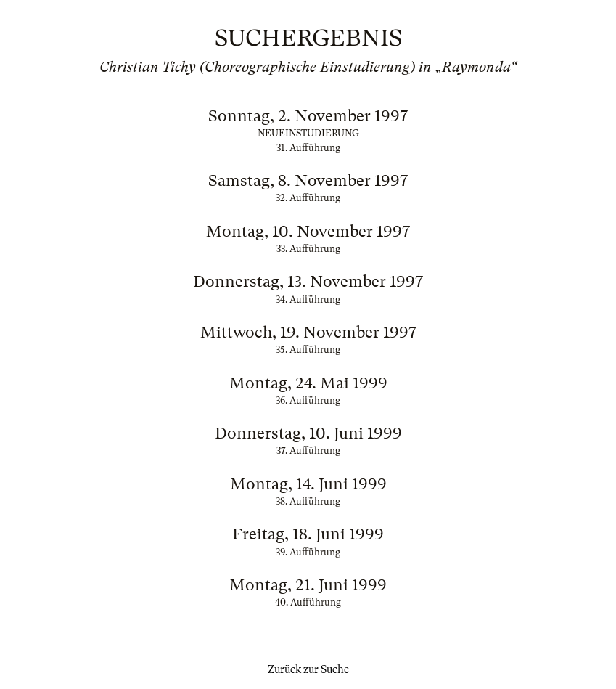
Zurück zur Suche (308, 669)
